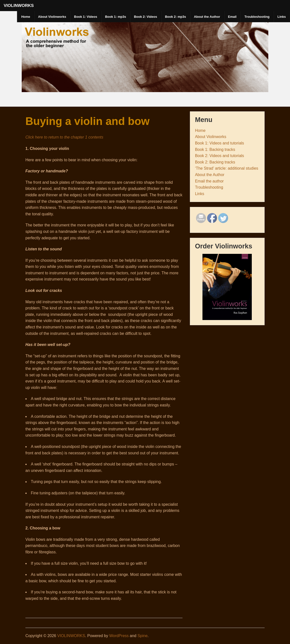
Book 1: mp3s (116, 17)
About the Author (207, 17)
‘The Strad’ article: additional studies (227, 168)
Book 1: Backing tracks (215, 150)
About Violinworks (52, 17)
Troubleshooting (257, 17)
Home (26, 17)
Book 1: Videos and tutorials (220, 143)
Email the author (209, 181)
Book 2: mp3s (175, 17)
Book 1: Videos (86, 17)
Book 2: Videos (145, 17)
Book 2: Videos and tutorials (220, 156)
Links (282, 17)
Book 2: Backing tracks (215, 162)
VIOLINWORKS (19, 6)
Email (232, 17)
